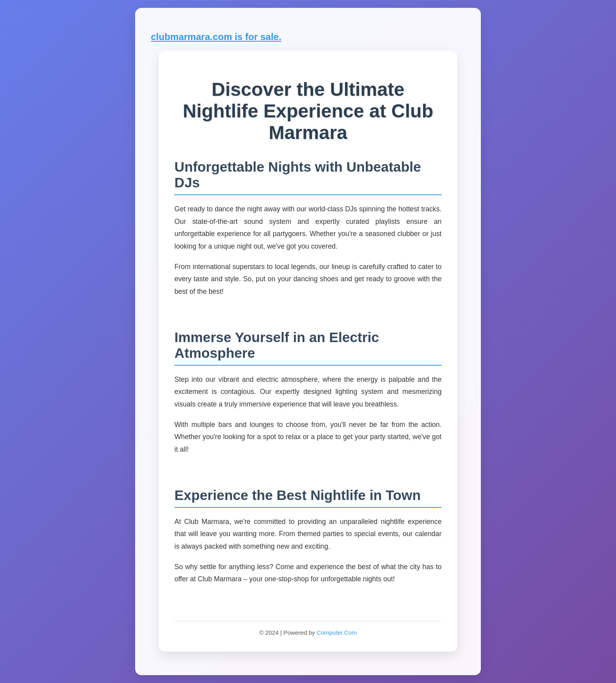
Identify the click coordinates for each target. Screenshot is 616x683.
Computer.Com (337, 633)
